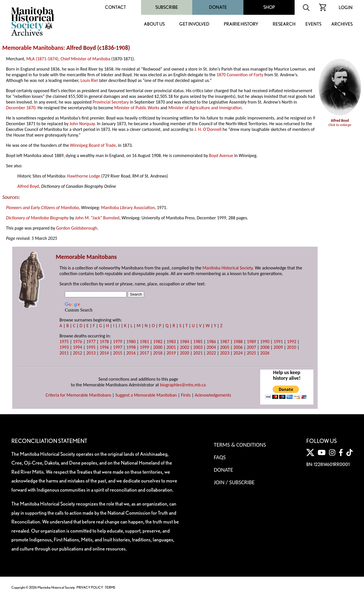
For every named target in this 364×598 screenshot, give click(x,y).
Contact (115, 7)
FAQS (220, 457)
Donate (218, 7)
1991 (278, 342)
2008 (265, 347)
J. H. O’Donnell (208, 129)
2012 (77, 353)
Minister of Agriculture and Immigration (205, 108)
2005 (225, 347)
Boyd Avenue (221, 155)
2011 (64, 353)
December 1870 (21, 108)
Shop (269, 7)
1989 (251, 342)
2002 (185, 347)
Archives (342, 24)
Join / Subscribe (234, 482)
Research (284, 24)
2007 (251, 347)
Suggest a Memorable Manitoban (146, 395)
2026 (265, 353)
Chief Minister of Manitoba (85, 59)
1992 (291, 342)
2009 (278, 347)
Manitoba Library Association (128, 208)
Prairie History (241, 24)
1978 (104, 342)
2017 (144, 353)
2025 (251, 353)
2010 (291, 347)
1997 (118, 347)
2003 (198, 347)
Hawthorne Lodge (84, 176)
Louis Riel (89, 80)
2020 (185, 353)
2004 (211, 347)
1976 (77, 342)
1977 (91, 342)
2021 (198, 353)
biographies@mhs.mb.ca (183, 385)
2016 (131, 353)
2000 (158, 347)
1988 (238, 342)
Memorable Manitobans (33, 48)
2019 (171, 353)
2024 (238, 353)
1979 (118, 342)
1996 (104, 347)
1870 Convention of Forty (240, 75)
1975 (64, 342)
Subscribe (167, 7)
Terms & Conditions (240, 445)
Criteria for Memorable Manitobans (78, 395)
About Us (154, 24)
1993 (64, 347)
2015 (118, 353)
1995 (91, 347)
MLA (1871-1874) (42, 59)
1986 (211, 342)
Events (313, 24)
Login (346, 8)
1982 (158, 342)
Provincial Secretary (111, 102)
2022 (211, 353)
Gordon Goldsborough (77, 228)
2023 (225, 353)
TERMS (110, 587)
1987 (225, 342)
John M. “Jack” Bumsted (97, 218)
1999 (144, 347)
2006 (238, 347)
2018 (158, 353)
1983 (171, 342)
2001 (171, 347)
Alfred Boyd (28, 186)
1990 (265, 342)
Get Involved (194, 24)
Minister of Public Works (137, 108)
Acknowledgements (213, 395)
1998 (131, 347)
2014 (104, 353)
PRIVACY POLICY (90, 587)
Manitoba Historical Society (228, 268)
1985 (198, 342)
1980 (131, 342)
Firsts (186, 395)
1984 (185, 342)
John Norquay (82, 124)
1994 (77, 347)
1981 (144, 342)
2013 (91, 353)
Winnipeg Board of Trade (93, 145)
